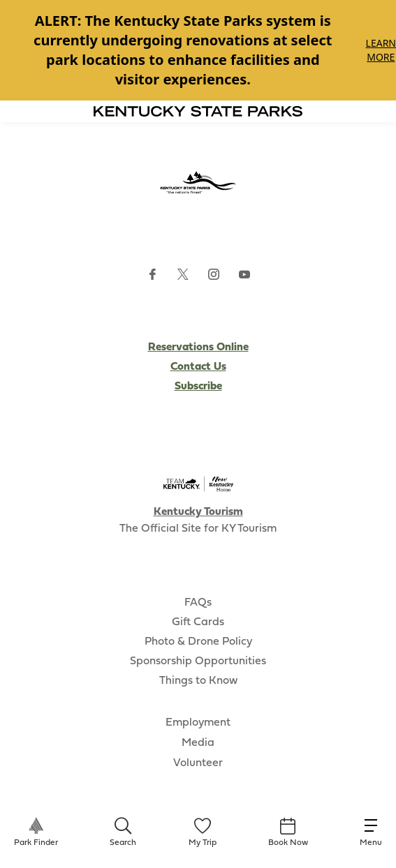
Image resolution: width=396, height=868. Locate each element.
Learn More (381, 50)
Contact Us (198, 367)
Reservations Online (198, 347)
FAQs (198, 603)
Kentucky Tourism (198, 512)
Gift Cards (198, 622)
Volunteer (198, 763)
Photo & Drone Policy (198, 642)
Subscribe (198, 387)
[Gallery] (198, 50)
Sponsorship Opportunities (198, 661)
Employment (198, 723)
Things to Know (198, 681)
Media (198, 743)
